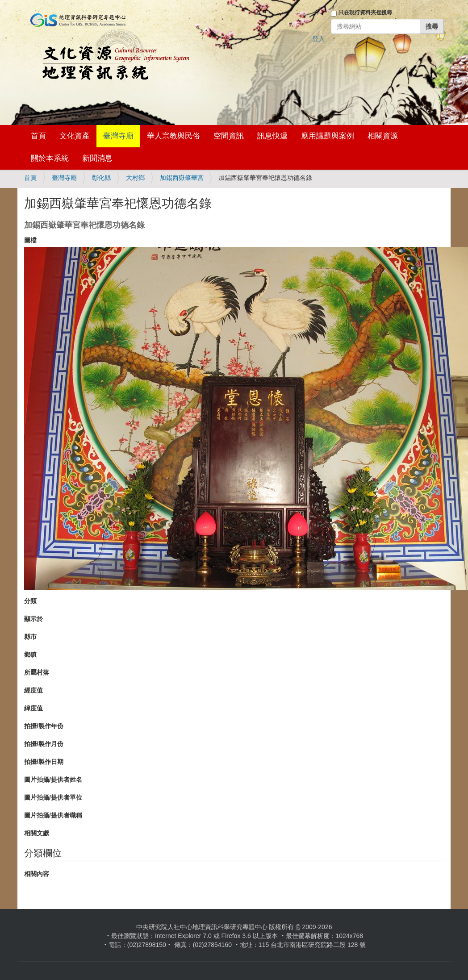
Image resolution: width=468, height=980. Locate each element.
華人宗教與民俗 (173, 136)
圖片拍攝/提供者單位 (53, 797)
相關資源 (383, 136)
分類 (30, 601)
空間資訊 (229, 136)
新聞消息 (97, 158)
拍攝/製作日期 (44, 762)
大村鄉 (135, 178)
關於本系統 (50, 158)
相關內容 (37, 874)
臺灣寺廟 (118, 136)
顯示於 (33, 619)
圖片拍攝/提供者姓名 (53, 780)
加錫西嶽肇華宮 (182, 178)
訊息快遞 (272, 136)
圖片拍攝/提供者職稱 (53, 815)
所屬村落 (37, 672)
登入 (318, 39)
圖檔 (30, 240)
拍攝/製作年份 (44, 726)
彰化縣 (101, 178)
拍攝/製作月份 (44, 744)
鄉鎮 (30, 655)
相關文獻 (37, 833)
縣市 (30, 637)
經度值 (33, 690)
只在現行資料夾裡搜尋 (365, 13)
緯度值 (33, 708)
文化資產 (75, 136)
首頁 (38, 136)
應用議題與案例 (328, 136)
